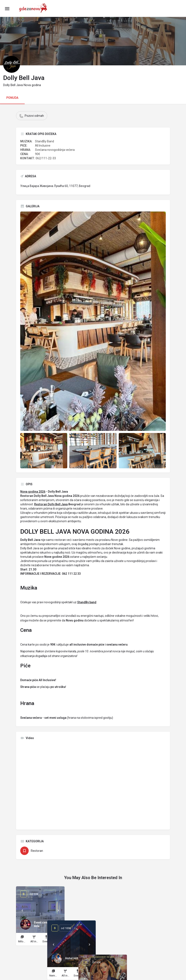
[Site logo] (34, 8)
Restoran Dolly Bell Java (51, 504)
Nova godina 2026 (33, 492)
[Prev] (22, 910)
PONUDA (12, 98)
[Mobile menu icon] (7, 9)
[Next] (58, 910)
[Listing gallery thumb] (93, 321)
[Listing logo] (12, 64)
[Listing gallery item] (44, 451)
